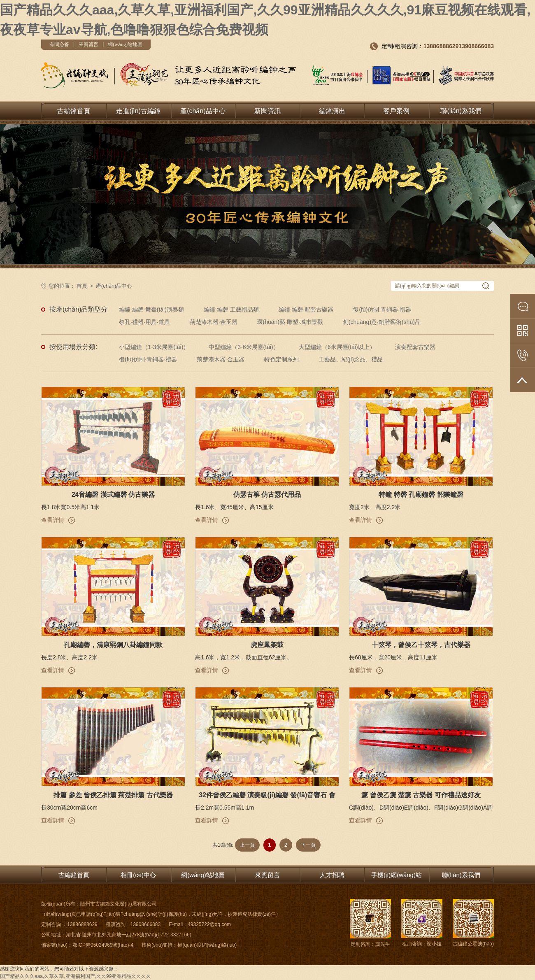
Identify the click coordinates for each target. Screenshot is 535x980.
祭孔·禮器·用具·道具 (144, 322)
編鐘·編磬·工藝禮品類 (231, 310)
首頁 (82, 286)
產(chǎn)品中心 (203, 111)
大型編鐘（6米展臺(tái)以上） (337, 347)
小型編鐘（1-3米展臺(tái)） (154, 347)
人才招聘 (332, 875)
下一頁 (308, 845)
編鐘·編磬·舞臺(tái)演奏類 (151, 310)
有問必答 (59, 44)
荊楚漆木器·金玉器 (214, 322)
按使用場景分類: (73, 347)
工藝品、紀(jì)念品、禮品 (351, 359)
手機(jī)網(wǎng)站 (397, 875)
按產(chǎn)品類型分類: (78, 311)
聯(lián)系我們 (461, 111)
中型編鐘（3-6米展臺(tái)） (244, 347)
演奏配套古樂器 (415, 347)
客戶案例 (396, 111)
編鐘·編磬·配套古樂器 (306, 310)
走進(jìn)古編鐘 (138, 111)
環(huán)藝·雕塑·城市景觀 (290, 322)
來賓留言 (88, 44)
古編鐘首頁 (74, 111)
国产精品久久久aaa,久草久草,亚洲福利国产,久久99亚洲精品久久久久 (76, 976)
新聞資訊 (267, 111)
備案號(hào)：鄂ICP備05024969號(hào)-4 (87, 945)
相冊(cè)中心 (138, 875)
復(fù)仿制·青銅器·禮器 (382, 310)
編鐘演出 (332, 111)
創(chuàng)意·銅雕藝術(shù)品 (382, 322)
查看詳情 (53, 520)
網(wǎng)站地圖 (125, 44)
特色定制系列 (281, 359)
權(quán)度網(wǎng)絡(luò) (207, 945)
